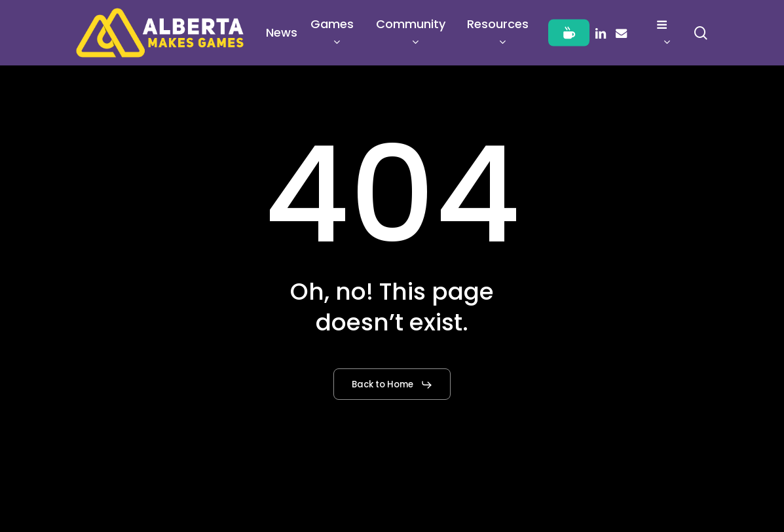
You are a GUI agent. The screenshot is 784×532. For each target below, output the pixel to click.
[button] (392, 385)
